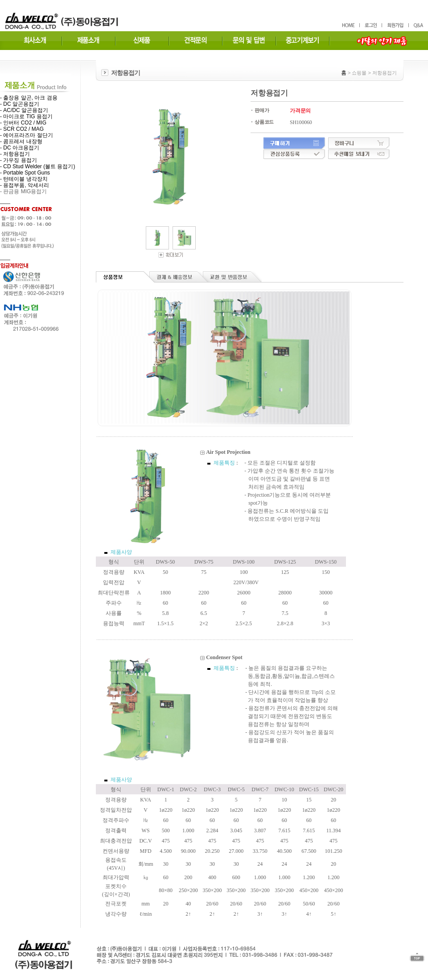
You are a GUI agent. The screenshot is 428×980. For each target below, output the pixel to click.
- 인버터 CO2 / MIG (23, 123)
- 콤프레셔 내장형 (21, 141)
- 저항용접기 (15, 154)
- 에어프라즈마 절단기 (27, 135)
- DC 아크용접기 (20, 148)
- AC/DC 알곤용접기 (24, 110)
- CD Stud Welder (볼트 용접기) (37, 166)
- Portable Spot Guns (25, 173)
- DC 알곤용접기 (20, 104)
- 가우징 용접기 (19, 160)
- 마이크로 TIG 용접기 (26, 116)
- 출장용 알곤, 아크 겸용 (29, 98)
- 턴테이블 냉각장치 (24, 179)
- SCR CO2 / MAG (22, 129)
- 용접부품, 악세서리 (25, 185)
